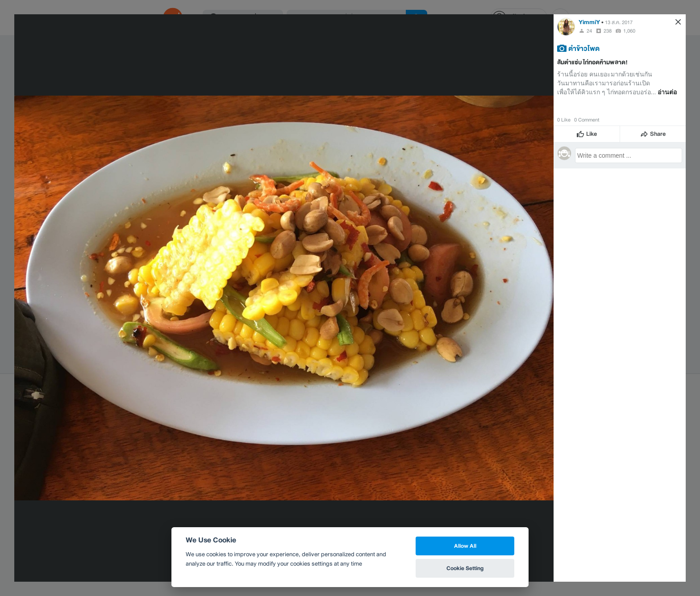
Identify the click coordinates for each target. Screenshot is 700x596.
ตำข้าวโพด (584, 48)
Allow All (465, 546)
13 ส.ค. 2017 (619, 22)
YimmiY (589, 22)
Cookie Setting (465, 568)
